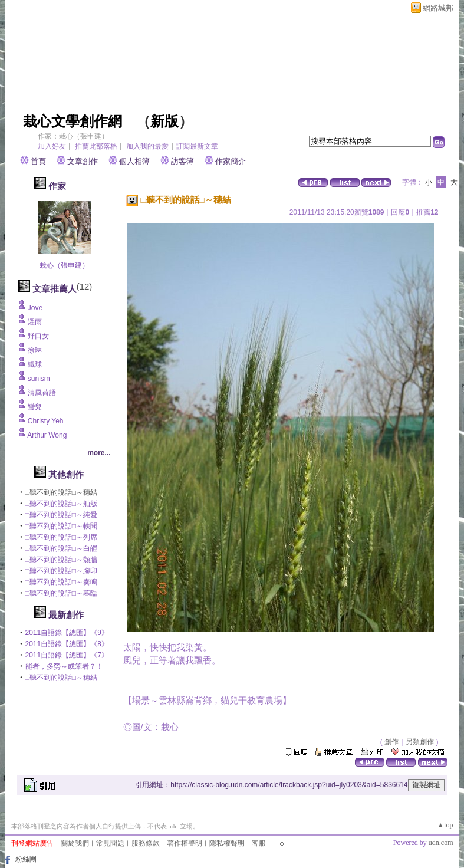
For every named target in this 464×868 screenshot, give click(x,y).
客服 (259, 843)
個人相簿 (134, 161)
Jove (35, 308)
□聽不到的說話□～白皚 (62, 548)
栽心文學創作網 (73, 121)
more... (99, 453)
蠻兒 (35, 407)
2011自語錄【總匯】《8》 (67, 644)
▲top (445, 825)
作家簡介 (231, 161)
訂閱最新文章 (197, 146)
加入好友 (52, 146)
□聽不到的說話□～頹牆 (62, 560)
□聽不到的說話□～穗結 (62, 678)
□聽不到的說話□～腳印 (62, 571)
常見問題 (110, 843)
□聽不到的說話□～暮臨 (62, 593)
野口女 (38, 336)
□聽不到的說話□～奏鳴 (62, 582)
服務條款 (146, 843)
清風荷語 (42, 393)
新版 (164, 121)
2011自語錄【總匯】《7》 (67, 655)
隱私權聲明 (227, 843)
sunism (39, 379)
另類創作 (420, 742)
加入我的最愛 (147, 146)
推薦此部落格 (96, 146)
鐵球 (35, 364)
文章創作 (83, 161)
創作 (391, 742)
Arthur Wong (47, 435)
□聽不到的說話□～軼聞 (62, 526)
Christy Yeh (46, 421)
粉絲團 (26, 859)
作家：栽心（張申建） (73, 136)
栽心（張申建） (64, 265)
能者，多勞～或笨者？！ (64, 666)
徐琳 (35, 350)
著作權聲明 (185, 843)
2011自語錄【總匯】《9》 (67, 633)
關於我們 (75, 843)
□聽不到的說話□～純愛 (62, 515)
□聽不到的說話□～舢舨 (62, 504)
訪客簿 (182, 161)
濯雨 (35, 322)
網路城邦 (438, 8)
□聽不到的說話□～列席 (62, 537)
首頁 (38, 161)
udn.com (441, 843)
